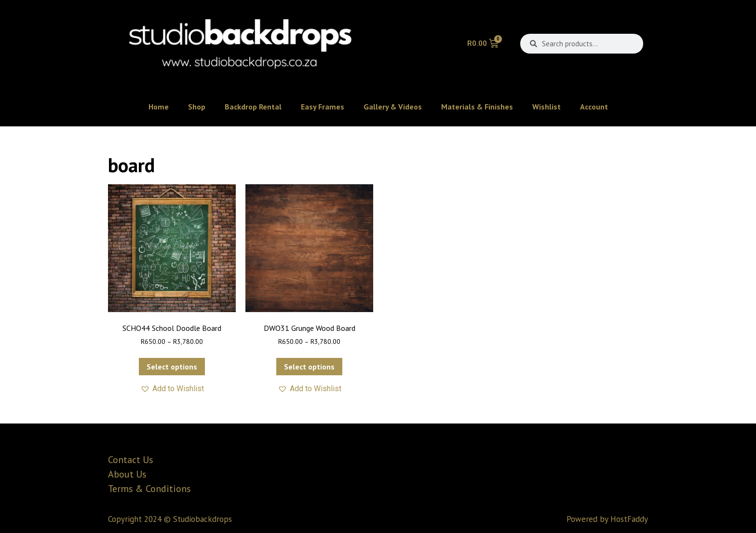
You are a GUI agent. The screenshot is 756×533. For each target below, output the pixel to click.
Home (159, 107)
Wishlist (547, 107)
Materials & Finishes (477, 107)
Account (594, 107)
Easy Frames (323, 107)
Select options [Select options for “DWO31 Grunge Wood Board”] (309, 367)
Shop (197, 107)
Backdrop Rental (253, 107)
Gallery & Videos (393, 107)
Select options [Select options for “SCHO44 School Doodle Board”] (172, 367)
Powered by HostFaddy (607, 519)
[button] (172, 389)
